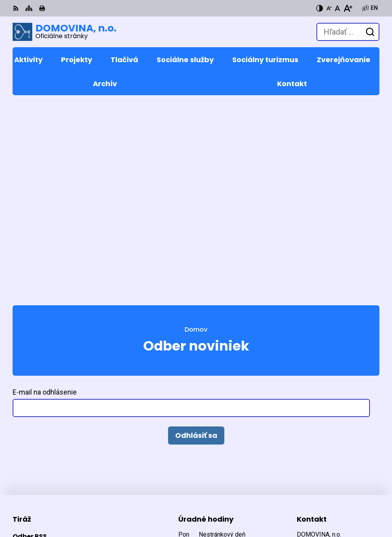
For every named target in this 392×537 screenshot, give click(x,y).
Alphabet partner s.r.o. (120, 495)
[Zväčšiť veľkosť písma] (348, 8)
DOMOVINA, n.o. (106, 505)
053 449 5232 (316, 390)
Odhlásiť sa (196, 238)
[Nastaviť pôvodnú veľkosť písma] (337, 8)
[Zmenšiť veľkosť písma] (329, 8)
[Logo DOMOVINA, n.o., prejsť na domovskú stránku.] (65, 32)
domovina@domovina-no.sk (338, 400)
